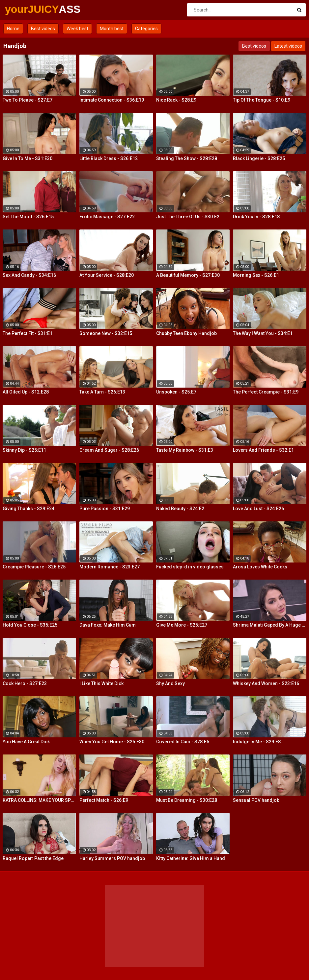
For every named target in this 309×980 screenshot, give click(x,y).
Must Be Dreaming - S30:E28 (187, 800)
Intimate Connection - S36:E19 (112, 100)
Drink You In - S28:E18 (256, 217)
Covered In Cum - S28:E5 (183, 742)
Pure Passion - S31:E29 (105, 509)
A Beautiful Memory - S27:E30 (188, 275)
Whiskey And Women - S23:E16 (266, 683)
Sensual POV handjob (256, 800)
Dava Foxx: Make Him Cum (108, 625)
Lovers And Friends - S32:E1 (263, 450)
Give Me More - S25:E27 (182, 625)
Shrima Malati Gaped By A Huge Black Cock (270, 625)
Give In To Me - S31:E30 (28, 158)
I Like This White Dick (101, 683)
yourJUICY (22, 9)
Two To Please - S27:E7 (28, 100)
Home (13, 29)
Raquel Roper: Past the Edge (33, 858)
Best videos (43, 29)
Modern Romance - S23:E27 (110, 567)
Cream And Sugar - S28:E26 (109, 450)
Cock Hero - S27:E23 (25, 683)
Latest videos (288, 46)
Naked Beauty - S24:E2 (180, 509)
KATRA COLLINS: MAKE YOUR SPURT (39, 800)
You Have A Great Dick (26, 742)
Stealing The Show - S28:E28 (187, 158)
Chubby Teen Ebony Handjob (186, 333)
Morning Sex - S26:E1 (256, 275)
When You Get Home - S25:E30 (112, 742)
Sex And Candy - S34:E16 (29, 275)
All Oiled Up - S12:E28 (26, 392)
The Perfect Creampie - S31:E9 (266, 392)
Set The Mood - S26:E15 (28, 217)
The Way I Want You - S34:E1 (263, 333)
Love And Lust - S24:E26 (258, 509)
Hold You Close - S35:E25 (30, 625)
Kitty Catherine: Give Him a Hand (191, 858)
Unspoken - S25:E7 (176, 392)
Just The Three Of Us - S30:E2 (188, 217)
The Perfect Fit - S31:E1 (28, 333)
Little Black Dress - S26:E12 (109, 158)
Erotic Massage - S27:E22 (107, 217)
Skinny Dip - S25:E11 (24, 450)
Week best (77, 29)
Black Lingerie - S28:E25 (259, 158)
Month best (112, 29)
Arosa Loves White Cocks (260, 567)
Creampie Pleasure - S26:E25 (34, 567)
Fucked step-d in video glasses (190, 567)
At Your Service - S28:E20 (107, 275)
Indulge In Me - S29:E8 (257, 742)
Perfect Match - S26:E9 (104, 800)
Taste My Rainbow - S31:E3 (185, 450)
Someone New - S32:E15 (106, 333)
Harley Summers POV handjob (112, 858)
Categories (146, 29)
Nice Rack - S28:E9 (176, 100)
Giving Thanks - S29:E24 (28, 509)
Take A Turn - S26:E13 (102, 392)
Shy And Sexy (170, 683)
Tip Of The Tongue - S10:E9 (262, 100)
